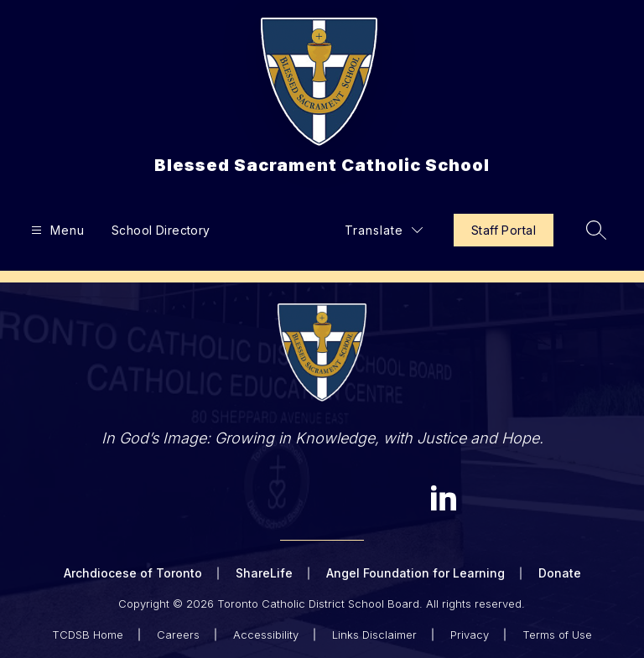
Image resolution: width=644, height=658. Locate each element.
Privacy (470, 635)
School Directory (161, 230)
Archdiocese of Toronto (133, 573)
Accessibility (266, 635)
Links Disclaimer (374, 635)
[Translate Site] (384, 230)
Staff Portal (504, 230)
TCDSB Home (88, 635)
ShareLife (264, 573)
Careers (178, 635)
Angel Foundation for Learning (415, 573)
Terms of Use (557, 635)
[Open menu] (56, 230)
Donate (560, 573)
